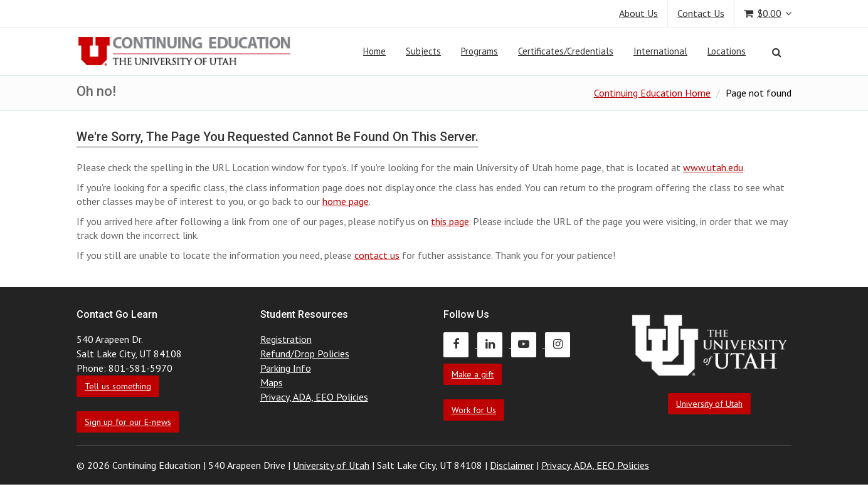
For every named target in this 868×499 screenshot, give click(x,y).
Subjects (423, 51)
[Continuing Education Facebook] (460, 344)
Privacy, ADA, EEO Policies (314, 397)
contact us (377, 255)
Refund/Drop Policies (305, 354)
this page (450, 221)
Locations (727, 51)
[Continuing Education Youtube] (528, 344)
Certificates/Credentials (566, 51)
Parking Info (286, 368)
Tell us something (118, 386)
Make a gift (473, 374)
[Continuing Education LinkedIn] (494, 344)
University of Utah (709, 404)
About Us (638, 13)
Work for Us (474, 410)
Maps (272, 382)
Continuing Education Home (652, 93)
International (660, 51)
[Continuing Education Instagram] (561, 344)
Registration (286, 339)
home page (346, 201)
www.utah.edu (713, 167)
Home (374, 51)
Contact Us (701, 13)
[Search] (777, 52)
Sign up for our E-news (128, 422)
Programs (479, 51)
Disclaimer (512, 465)
